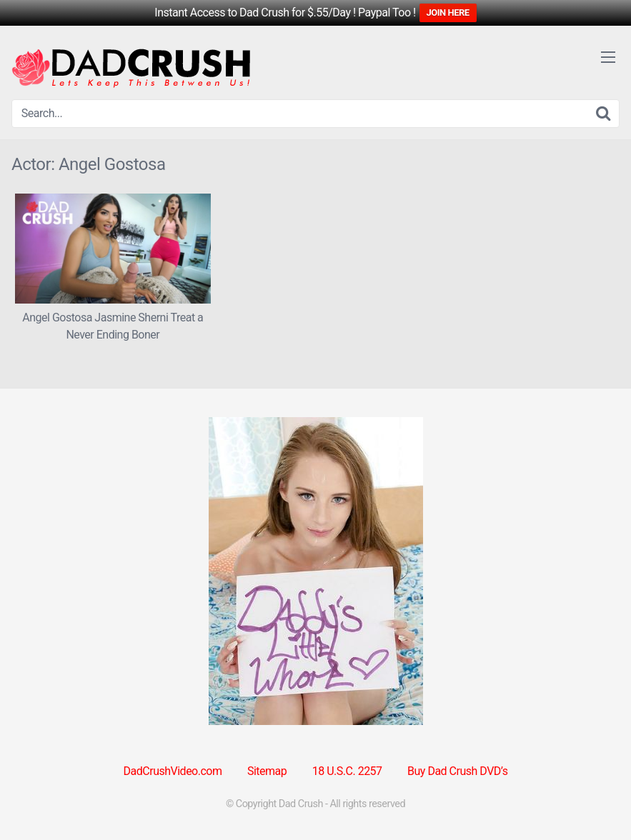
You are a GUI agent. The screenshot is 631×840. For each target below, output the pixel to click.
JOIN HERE (448, 12)
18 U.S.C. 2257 (347, 771)
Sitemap (267, 771)
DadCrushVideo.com (173, 771)
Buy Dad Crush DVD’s (457, 771)
